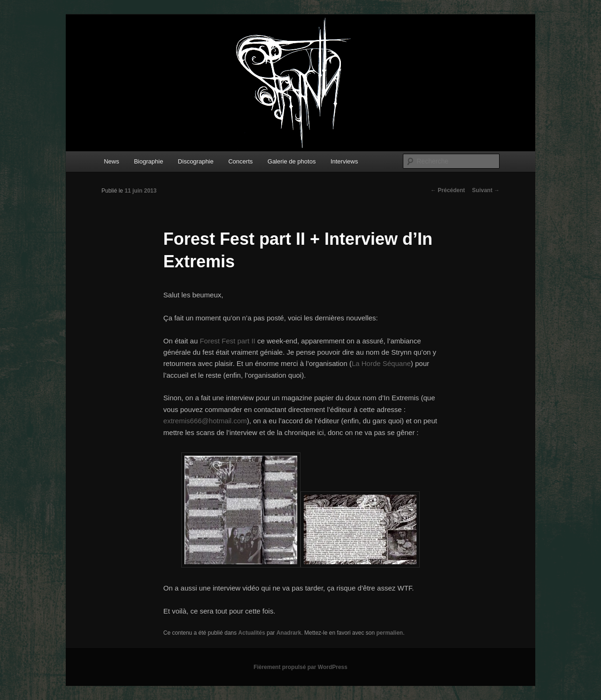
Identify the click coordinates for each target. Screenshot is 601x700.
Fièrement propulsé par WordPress (300, 667)
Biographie (148, 161)
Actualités (251, 633)
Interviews (344, 161)
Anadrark (289, 633)
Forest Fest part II (227, 341)
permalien (389, 633)
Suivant (486, 190)
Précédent (448, 190)
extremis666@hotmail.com (205, 421)
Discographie (196, 161)
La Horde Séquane (381, 363)
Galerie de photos (292, 161)
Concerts (240, 161)
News (112, 161)
